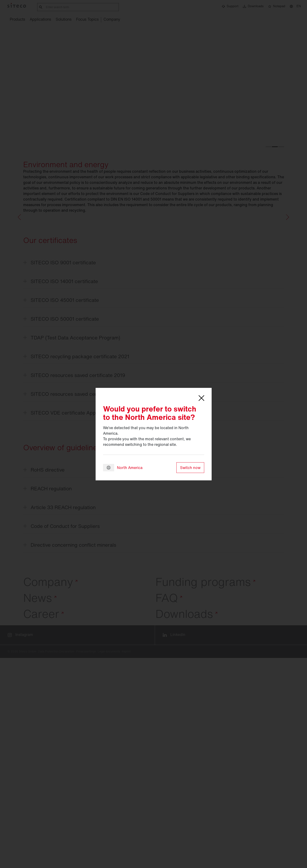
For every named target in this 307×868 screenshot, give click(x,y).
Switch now (190, 468)
